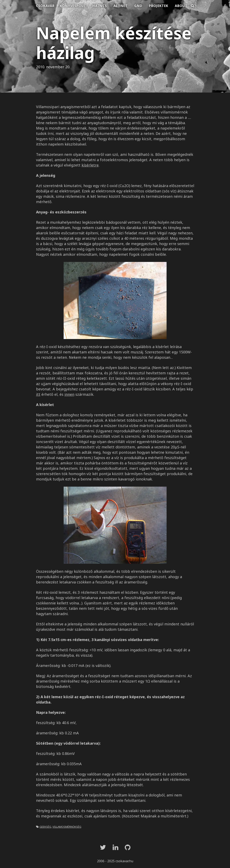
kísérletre (90, 165)
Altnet (121, 6)
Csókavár (45, 6)
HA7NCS (100, 6)
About (181, 6)
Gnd (138, 6)
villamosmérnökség (67, 826)
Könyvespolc (73, 6)
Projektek (159, 6)
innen (69, 394)
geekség (45, 826)
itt (38, 394)
